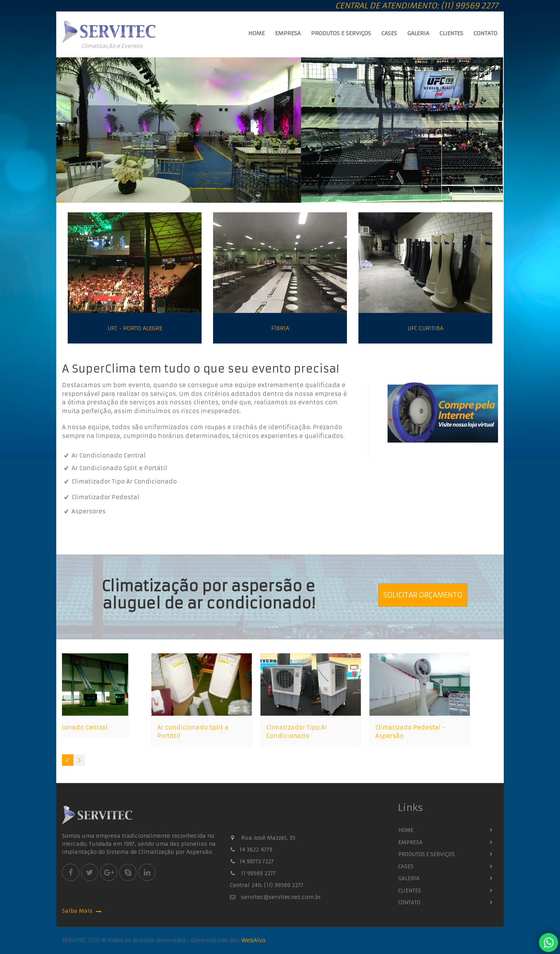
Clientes (451, 33)
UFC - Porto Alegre (135, 329)
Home (256, 33)
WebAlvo (253, 940)
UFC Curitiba (425, 329)
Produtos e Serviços (341, 33)
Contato (485, 33)
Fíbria (280, 329)
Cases (389, 33)
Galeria (418, 33)
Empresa (288, 33)
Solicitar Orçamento (423, 595)
